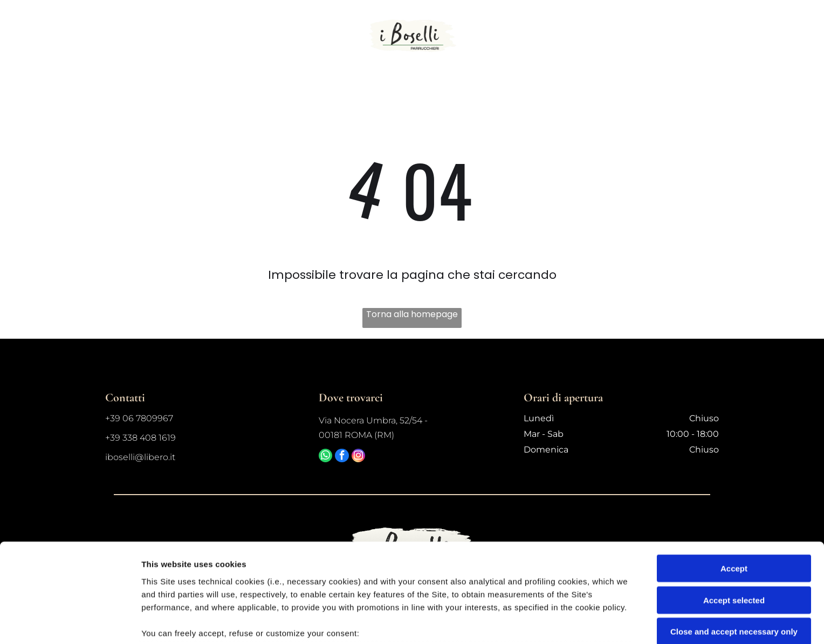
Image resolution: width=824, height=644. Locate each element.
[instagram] (370, 459)
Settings (548, 623)
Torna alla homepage (412, 314)
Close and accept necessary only (734, 549)
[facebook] (349, 459)
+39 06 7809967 (139, 418)
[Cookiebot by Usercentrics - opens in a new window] (70, 623)
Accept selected (734, 518)
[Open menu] (774, 36)
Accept (734, 486)
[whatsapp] (328, 459)
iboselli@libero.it (140, 457)
